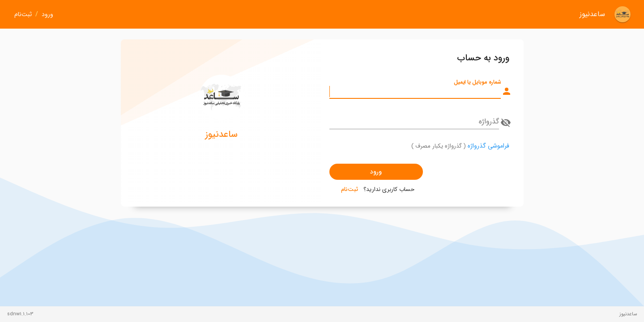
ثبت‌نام (23, 15)
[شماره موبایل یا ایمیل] (415, 91)
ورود (47, 15)
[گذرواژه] (414, 122)
